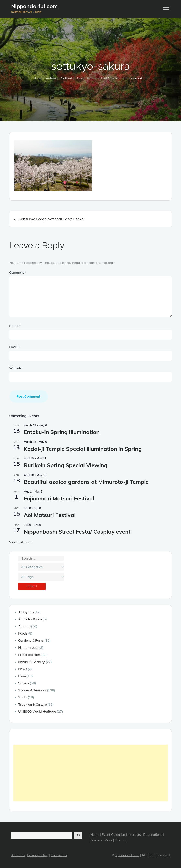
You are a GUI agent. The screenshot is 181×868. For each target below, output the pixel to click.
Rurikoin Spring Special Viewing (66, 465)
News (23, 669)
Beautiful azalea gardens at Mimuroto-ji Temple (86, 482)
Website (16, 368)
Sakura (24, 683)
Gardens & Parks (31, 640)
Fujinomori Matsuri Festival (59, 498)
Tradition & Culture (33, 704)
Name (15, 326)
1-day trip (26, 612)
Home (95, 834)
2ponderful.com (127, 855)
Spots (23, 697)
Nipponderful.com (34, 6)
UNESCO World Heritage (37, 711)
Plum (22, 676)
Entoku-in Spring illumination (62, 432)
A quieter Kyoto (30, 619)
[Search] (78, 835)
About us (18, 855)
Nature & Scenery (32, 662)
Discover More (101, 840)
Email (14, 347)
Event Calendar (113, 834)
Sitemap (121, 840)
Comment (18, 272)
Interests (134, 834)
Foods (23, 633)
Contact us (59, 855)
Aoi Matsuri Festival (50, 515)
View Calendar (20, 542)
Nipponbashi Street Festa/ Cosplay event (77, 532)
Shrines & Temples (32, 690)
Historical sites (29, 655)
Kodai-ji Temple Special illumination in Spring (83, 449)
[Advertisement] (91, 773)
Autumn (24, 626)
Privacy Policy (38, 855)
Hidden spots (28, 647)
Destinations (153, 834)
